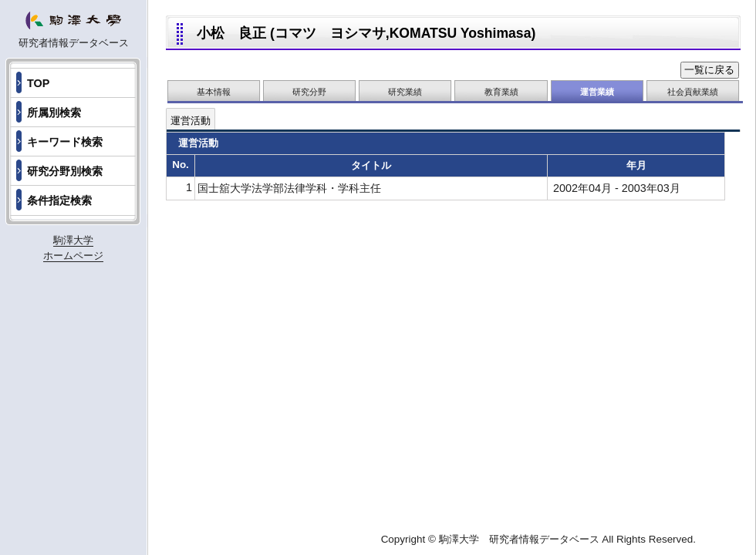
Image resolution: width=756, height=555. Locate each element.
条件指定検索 (59, 200)
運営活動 (191, 121)
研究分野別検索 (65, 171)
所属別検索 (54, 113)
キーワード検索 (65, 142)
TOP (38, 83)
